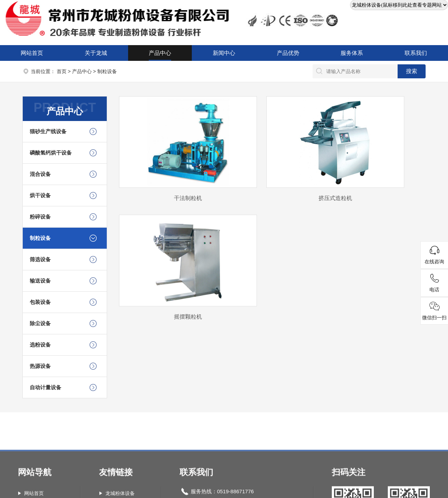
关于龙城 (96, 53)
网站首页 (32, 53)
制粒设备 (107, 71)
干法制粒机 (188, 198)
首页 (62, 71)
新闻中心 (224, 53)
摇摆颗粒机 (188, 317)
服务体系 (352, 53)
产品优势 (288, 53)
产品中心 (160, 53)
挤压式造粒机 (335, 198)
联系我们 (416, 53)
